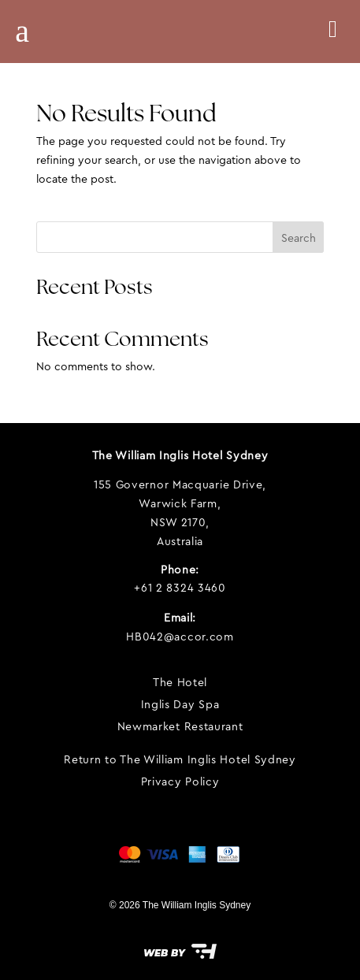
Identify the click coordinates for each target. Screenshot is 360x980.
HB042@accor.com (180, 637)
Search (299, 238)
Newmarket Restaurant (180, 726)
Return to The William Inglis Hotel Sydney (180, 759)
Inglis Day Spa (180, 704)
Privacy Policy (180, 781)
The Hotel (180, 682)
